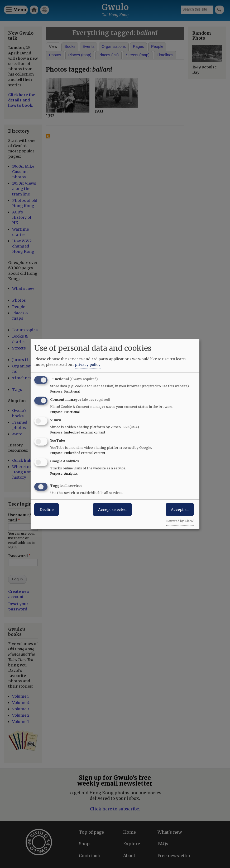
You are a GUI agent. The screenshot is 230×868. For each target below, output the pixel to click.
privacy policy (88, 364)
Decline (47, 509)
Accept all (180, 509)
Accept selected (112, 509)
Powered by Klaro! (180, 521)
